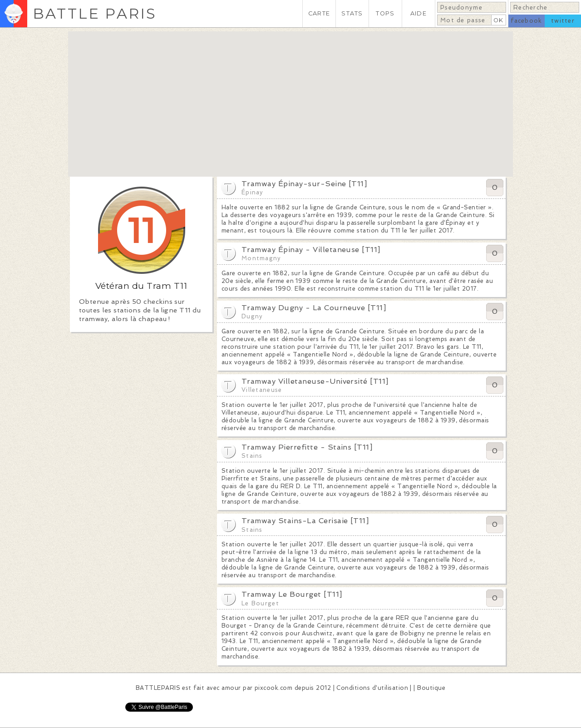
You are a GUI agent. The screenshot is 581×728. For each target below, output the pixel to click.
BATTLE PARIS (95, 13)
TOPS (385, 13)
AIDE (419, 13)
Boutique (431, 688)
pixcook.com (273, 688)
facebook (526, 21)
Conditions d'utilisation (372, 688)
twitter (563, 21)
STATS (352, 13)
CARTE (319, 13)
